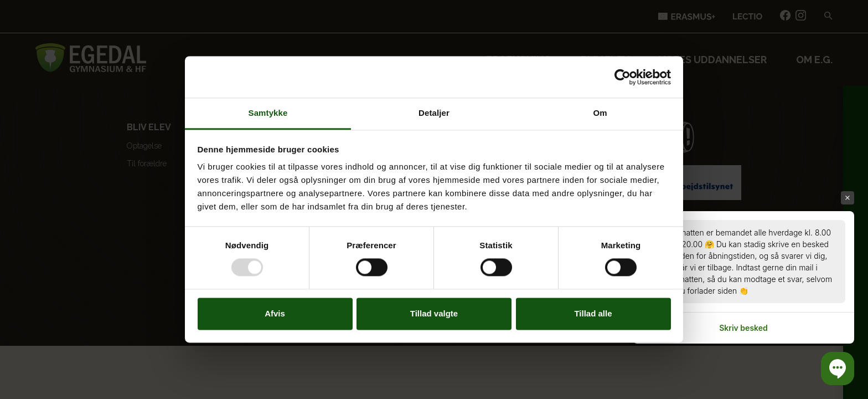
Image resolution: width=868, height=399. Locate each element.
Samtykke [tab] (268, 113)
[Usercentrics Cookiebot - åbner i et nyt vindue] (622, 77)
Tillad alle (593, 313)
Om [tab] (600, 113)
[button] (838, 369)
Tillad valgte (434, 313)
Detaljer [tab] (434, 113)
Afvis (275, 313)
